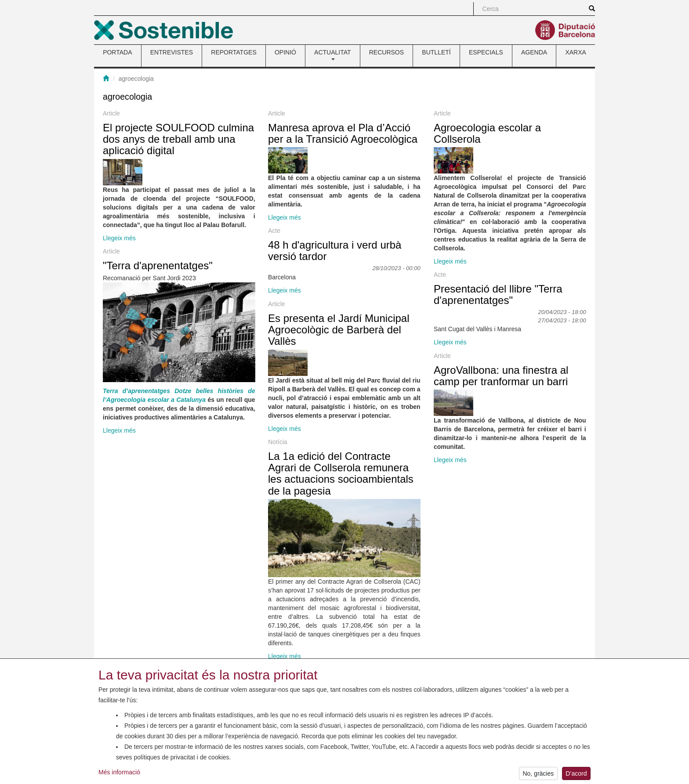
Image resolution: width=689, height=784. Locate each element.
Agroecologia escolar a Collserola (487, 133)
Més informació (119, 775)
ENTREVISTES (172, 52)
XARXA (575, 52)
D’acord (576, 776)
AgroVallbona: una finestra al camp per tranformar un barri (501, 376)
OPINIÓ (285, 52)
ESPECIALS (486, 52)
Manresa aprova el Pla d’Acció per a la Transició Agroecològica (343, 133)
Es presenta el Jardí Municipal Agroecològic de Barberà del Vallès (339, 330)
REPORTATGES (234, 52)
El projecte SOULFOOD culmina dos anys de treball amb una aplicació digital (178, 139)
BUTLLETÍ (436, 52)
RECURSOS (386, 52)
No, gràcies (538, 776)
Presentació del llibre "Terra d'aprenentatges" (498, 294)
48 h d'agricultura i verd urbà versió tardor (335, 251)
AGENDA (534, 52)
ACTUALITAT (333, 54)
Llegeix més (119, 238)
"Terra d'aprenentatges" (158, 266)
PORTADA (117, 52)
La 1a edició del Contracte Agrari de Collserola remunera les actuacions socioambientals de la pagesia (341, 473)
